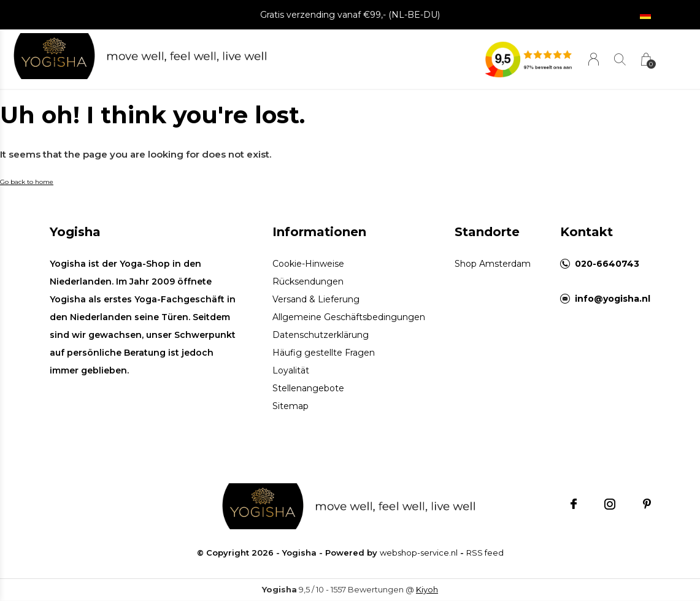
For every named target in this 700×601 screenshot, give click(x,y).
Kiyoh (427, 589)
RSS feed (485, 553)
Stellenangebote (308, 388)
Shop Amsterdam (493, 264)
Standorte (487, 232)
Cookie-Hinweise (308, 264)
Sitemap (290, 406)
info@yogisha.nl (613, 299)
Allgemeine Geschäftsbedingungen (349, 317)
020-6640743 (607, 264)
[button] (60, 57)
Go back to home (27, 182)
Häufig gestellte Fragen (324, 353)
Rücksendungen (308, 281)
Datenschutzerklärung (321, 335)
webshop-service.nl (419, 553)
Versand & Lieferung (316, 299)
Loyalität (291, 370)
